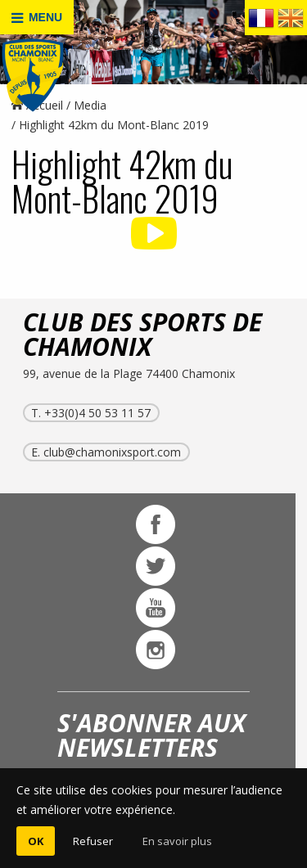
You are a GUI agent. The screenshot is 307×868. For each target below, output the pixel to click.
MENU (37, 18)
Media (90, 105)
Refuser (93, 841)
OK (36, 841)
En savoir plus (177, 841)
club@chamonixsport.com (112, 452)
